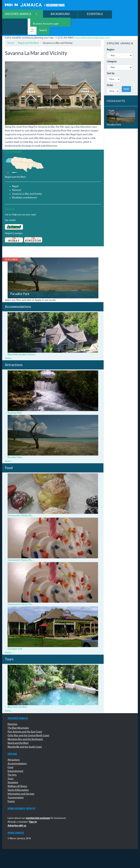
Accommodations (17, 764)
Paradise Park (20, 294)
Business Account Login (46, 24)
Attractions (14, 760)
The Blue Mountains (18, 728)
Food (10, 767)
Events (11, 801)
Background (60, 14)
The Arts (12, 775)
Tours (11, 779)
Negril (15, 186)
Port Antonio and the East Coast (25, 732)
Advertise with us (17, 826)
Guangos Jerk (15, 649)
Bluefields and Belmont (25, 198)
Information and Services (21, 794)
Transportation (16, 798)
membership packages (38, 818)
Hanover (17, 190)
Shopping (13, 783)
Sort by (111, 74)
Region (111, 50)
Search (43, 31)
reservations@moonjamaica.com (92, 38)
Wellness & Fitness (17, 786)
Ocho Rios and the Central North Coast (28, 736)
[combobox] (15, 23)
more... (9, 358)
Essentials (95, 14)
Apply (126, 89)
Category (112, 62)
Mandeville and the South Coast (25, 747)
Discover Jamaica (21, 14)
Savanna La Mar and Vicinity (27, 194)
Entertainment (15, 771)
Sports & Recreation (18, 790)
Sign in (33, 822)
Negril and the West (28, 43)
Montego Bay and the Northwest (25, 739)
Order (110, 85)
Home (11, 43)
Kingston (12, 724)
